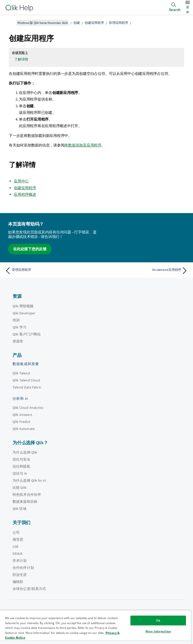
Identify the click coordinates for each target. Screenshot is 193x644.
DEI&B (17, 554)
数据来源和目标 (25, 502)
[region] (95, 627)
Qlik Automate (24, 429)
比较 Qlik (19, 487)
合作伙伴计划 (23, 568)
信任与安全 (21, 459)
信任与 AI (20, 473)
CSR (15, 547)
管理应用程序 (118, 23)
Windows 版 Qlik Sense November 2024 (42, 23)
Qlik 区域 (19, 509)
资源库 (18, 341)
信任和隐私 (21, 466)
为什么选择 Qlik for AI (29, 480)
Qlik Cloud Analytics (28, 408)
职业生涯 (20, 575)
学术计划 (20, 561)
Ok (158, 621)
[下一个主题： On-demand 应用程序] (144, 271)
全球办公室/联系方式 (29, 589)
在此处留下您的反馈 (30, 249)
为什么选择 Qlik (25, 452)
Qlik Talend (21, 373)
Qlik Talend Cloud (26, 380)
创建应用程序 (94, 23)
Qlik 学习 (19, 327)
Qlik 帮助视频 (23, 306)
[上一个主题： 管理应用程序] (49, 271)
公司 (16, 532)
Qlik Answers (22, 415)
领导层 (18, 539)
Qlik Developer (24, 313)
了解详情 (21, 59)
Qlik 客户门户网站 (27, 334)
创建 (77, 23)
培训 (16, 320)
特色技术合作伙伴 (27, 494)
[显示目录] (10, 23)
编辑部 (18, 582)
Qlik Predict (21, 422)
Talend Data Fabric (27, 387)
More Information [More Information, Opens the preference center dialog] (158, 631)
